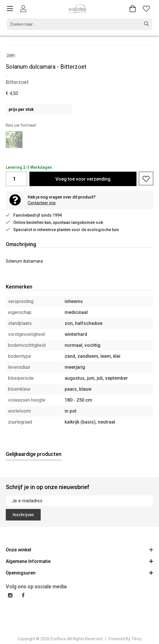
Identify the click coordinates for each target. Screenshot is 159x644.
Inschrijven (23, 515)
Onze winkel (79, 550)
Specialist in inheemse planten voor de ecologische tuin (62, 230)
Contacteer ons (42, 203)
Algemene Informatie (79, 561)
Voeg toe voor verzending (83, 179)
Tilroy (136, 639)
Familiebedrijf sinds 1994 (34, 215)
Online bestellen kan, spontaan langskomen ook (54, 222)
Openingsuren (79, 573)
